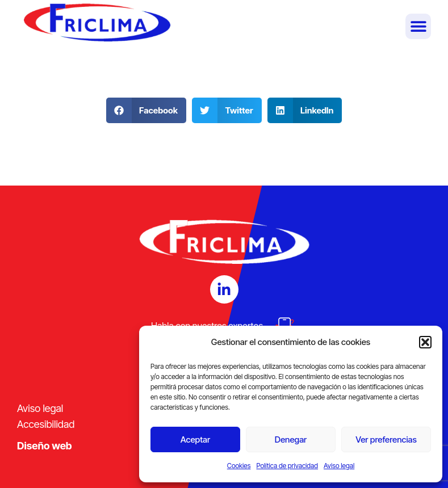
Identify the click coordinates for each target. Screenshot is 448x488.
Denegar (291, 439)
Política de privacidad (287, 466)
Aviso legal (339, 466)
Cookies (239, 466)
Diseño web (45, 446)
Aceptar (195, 439)
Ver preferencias (386, 439)
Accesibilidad (46, 424)
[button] (425, 342)
